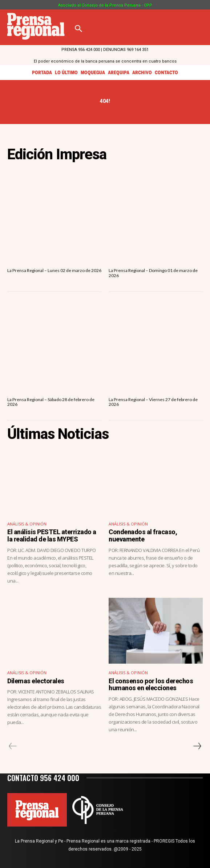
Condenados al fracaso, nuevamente (143, 535)
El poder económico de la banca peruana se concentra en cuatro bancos (105, 61)
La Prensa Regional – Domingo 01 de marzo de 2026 (153, 273)
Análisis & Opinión (27, 524)
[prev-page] (13, 746)
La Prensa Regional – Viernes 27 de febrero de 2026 (153, 402)
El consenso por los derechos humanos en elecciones (151, 685)
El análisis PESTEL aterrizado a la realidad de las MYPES (52, 535)
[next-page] (197, 746)
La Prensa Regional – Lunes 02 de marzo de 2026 (54, 270)
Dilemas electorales (36, 681)
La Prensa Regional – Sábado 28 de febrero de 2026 (51, 402)
